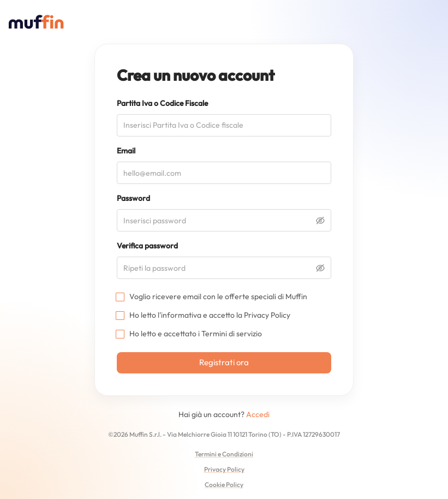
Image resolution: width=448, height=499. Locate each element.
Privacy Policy (267, 315)
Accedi (258, 414)
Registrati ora (224, 362)
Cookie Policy (224, 485)
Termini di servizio (232, 334)
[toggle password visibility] (320, 221)
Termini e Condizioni (224, 454)
